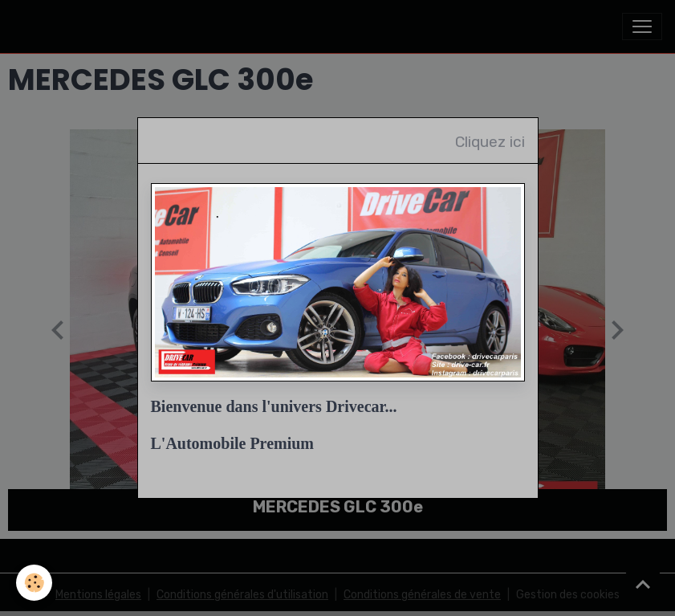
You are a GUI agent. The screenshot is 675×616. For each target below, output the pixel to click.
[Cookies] (34, 583)
